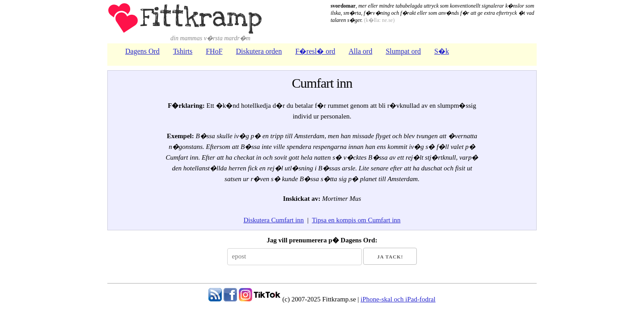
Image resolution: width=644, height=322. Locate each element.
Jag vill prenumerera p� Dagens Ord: (322, 240)
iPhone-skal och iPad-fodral (398, 299)
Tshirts (183, 51)
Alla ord (361, 51)
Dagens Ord (142, 51)
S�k (442, 51)
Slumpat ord (403, 51)
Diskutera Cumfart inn (273, 220)
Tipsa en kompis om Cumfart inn (356, 220)
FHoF (214, 51)
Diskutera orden (259, 51)
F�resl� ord (315, 51)
